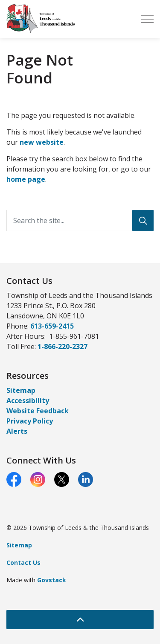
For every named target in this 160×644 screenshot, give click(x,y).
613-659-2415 (52, 326)
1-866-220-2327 (63, 346)
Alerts (17, 431)
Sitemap (21, 390)
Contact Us (23, 562)
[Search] (143, 220)
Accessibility (28, 401)
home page (26, 179)
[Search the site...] (80, 220)
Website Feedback (38, 411)
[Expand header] (147, 19)
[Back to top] (80, 620)
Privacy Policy (30, 421)
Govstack (52, 580)
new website (42, 142)
